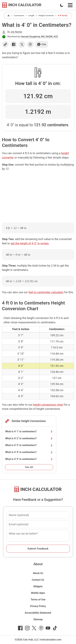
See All (29, 467)
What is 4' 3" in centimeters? (29, 445)
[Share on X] (22, 44)
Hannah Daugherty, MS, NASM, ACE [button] (39, 37)
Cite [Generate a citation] (42, 44)
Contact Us (38, 580)
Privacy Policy (38, 606)
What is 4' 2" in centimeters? (29, 438)
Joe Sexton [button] (16, 32)
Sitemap (38, 619)
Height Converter (46, 15)
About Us (38, 573)
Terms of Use (38, 600)
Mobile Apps (38, 593)
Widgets (38, 586)
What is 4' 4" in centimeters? (29, 452)
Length (31, 15)
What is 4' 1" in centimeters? (29, 431)
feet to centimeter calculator (46, 292)
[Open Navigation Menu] (70, 5)
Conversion (19, 15)
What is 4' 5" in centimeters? (29, 459)
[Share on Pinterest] (30, 44)
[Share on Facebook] (14, 44)
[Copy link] (5, 44)
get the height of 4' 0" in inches (30, 243)
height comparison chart (48, 405)
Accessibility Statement (38, 613)
